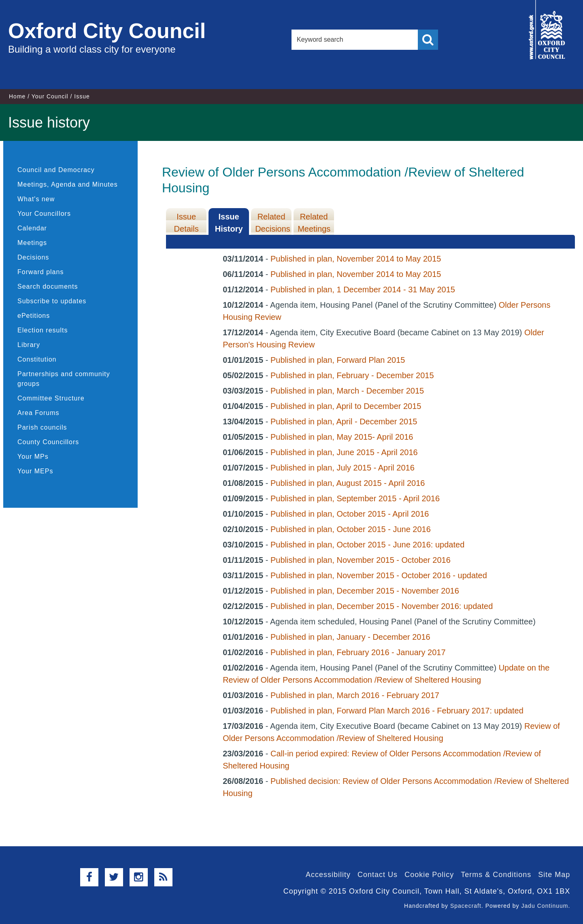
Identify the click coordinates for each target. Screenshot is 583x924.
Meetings (32, 243)
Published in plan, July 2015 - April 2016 (343, 468)
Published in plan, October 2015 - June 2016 (351, 529)
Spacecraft (466, 906)
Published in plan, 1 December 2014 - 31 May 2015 (363, 290)
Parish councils (42, 427)
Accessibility (328, 875)
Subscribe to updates (52, 301)
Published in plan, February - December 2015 (352, 375)
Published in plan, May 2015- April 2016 (342, 437)
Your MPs (33, 457)
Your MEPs (35, 471)
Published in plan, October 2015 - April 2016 (350, 514)
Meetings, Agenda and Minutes (68, 184)
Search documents (48, 286)
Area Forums (38, 413)
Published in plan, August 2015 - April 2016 (348, 483)
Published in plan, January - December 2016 (350, 637)
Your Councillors (44, 214)
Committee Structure (51, 398)
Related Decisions (273, 223)
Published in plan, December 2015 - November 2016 (365, 591)
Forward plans (40, 272)
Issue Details (186, 223)
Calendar (32, 228)
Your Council (50, 96)
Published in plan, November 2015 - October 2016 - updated (379, 575)
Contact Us (378, 875)
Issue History (229, 223)
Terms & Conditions (496, 875)
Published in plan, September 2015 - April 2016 (355, 498)
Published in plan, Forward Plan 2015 (338, 360)
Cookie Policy (429, 875)
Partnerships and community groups (64, 379)
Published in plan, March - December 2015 (347, 391)
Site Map (554, 875)
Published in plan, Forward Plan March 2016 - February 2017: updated (397, 711)
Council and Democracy (56, 170)
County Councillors (48, 442)
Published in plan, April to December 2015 (346, 406)
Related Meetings (314, 223)
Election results (43, 330)
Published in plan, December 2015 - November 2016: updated (382, 606)
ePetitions (34, 316)
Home (17, 96)
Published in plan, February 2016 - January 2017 (358, 652)
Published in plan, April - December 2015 (344, 422)
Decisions (33, 257)
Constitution (37, 359)
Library (29, 345)
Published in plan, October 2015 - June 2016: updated (367, 545)
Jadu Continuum (545, 906)
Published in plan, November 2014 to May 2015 (356, 259)
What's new (36, 199)
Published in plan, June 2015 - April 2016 (344, 452)
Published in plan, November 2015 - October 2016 (361, 560)
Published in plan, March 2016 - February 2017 (355, 695)
